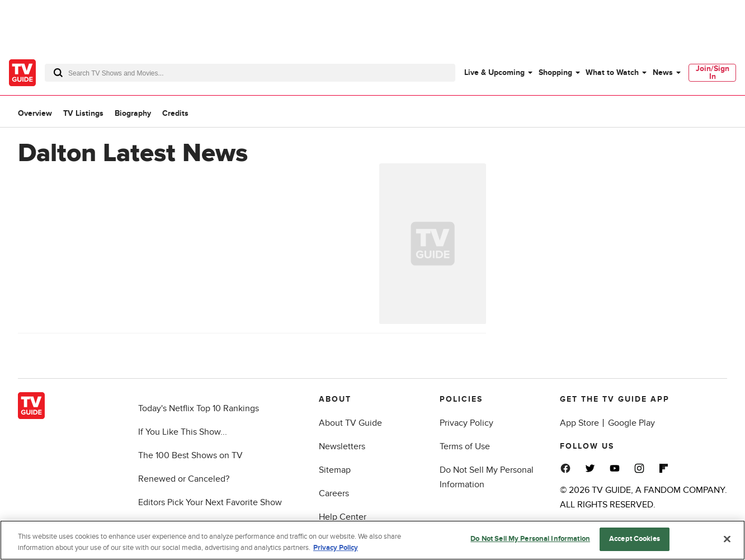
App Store (579, 423)
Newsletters (342, 446)
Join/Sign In (713, 72)
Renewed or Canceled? (184, 479)
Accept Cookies (635, 539)
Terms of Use (465, 446)
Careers (334, 493)
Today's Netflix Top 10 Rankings (199, 408)
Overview (35, 113)
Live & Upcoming (494, 72)
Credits (175, 113)
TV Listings (83, 113)
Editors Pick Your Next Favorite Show (210, 502)
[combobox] (250, 73)
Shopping (555, 72)
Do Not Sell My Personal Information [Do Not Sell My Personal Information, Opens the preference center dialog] (530, 539)
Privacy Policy (466, 423)
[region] (372, 540)
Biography (133, 113)
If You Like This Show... (183, 432)
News (663, 72)
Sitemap (335, 470)
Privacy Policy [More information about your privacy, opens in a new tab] (336, 548)
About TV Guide (350, 423)
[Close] (727, 539)
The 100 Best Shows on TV (190, 455)
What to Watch (612, 72)
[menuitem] (498, 73)
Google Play (631, 423)
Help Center (343, 517)
